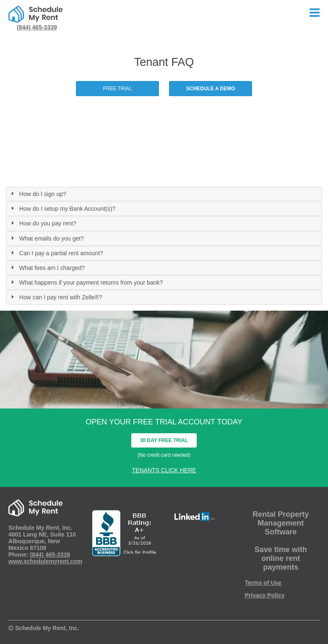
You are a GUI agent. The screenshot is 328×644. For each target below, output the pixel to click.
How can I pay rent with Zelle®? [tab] (56, 297)
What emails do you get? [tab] (47, 238)
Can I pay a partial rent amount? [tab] (56, 253)
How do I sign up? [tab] (38, 194)
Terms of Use (263, 583)
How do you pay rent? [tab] (43, 223)
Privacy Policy (265, 595)
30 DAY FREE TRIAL (164, 440)
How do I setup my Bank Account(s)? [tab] (62, 209)
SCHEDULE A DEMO (211, 89)
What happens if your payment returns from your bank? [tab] (86, 283)
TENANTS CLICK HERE (164, 470)
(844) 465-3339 (37, 27)
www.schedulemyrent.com (45, 561)
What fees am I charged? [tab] (47, 268)
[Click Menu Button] (315, 13)
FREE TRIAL (117, 89)
